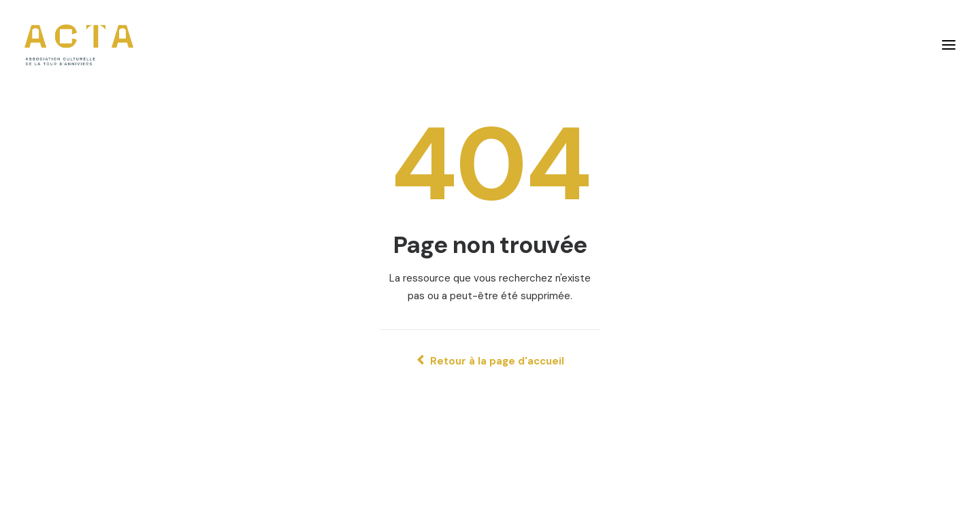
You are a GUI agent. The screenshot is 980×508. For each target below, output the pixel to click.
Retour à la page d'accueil (490, 361)
